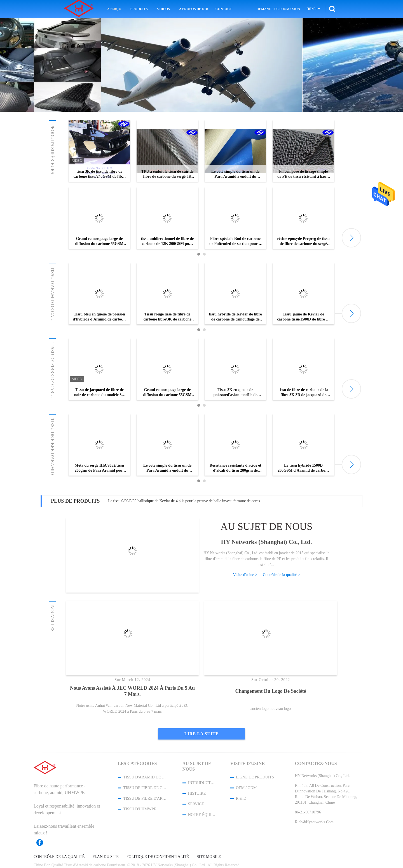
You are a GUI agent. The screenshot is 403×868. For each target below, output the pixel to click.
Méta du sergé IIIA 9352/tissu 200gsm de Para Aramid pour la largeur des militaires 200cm (99, 468)
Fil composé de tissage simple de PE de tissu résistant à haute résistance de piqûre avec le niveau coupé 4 (303, 174)
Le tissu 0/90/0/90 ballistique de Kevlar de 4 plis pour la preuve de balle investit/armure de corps (184, 501)
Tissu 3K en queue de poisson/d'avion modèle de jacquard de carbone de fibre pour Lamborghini (235, 393)
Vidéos (163, 9)
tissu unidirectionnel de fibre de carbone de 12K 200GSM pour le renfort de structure (167, 241)
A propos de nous (193, 9)
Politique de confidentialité (158, 857)
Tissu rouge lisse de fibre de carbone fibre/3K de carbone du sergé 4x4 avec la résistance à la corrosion (167, 317)
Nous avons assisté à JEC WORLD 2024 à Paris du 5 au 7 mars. (132, 691)
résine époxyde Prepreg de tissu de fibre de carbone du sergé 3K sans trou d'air (303, 241)
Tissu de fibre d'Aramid (52, 446)
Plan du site (105, 857)
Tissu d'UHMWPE (140, 809)
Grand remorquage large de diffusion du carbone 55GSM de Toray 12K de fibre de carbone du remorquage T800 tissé (99, 241)
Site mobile (209, 857)
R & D (241, 798)
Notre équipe (202, 815)
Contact (224, 9)
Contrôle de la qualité (59, 857)
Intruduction (202, 783)
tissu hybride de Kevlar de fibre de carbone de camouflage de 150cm (236, 317)
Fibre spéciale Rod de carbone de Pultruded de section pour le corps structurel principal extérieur (235, 241)
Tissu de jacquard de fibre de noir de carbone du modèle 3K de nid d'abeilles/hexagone (99, 393)
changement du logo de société (271, 691)
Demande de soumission (278, 9)
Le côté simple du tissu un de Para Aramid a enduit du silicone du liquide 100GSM (235, 174)
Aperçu (114, 9)
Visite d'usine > (245, 575)
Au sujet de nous (266, 527)
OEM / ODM (246, 788)
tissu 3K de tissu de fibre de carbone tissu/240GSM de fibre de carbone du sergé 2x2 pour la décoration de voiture (99, 174)
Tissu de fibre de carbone (52, 374)
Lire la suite (202, 734)
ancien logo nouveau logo (271, 708)
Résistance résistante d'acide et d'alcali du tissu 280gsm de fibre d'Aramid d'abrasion (236, 468)
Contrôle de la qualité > (281, 575)
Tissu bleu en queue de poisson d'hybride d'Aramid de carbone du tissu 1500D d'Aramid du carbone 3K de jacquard (99, 317)
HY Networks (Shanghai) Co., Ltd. (267, 542)
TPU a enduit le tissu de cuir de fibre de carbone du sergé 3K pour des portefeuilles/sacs (167, 174)
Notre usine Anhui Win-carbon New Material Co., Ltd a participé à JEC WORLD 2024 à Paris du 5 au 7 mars (132, 708)
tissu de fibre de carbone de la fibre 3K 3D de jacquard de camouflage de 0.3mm (303, 393)
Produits (139, 9)
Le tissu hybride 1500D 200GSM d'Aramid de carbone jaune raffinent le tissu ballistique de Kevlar (303, 468)
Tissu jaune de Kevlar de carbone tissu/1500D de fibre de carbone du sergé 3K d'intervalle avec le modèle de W (303, 317)
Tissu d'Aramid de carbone (52, 300)
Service (196, 804)
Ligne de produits (255, 777)
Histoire (197, 793)
